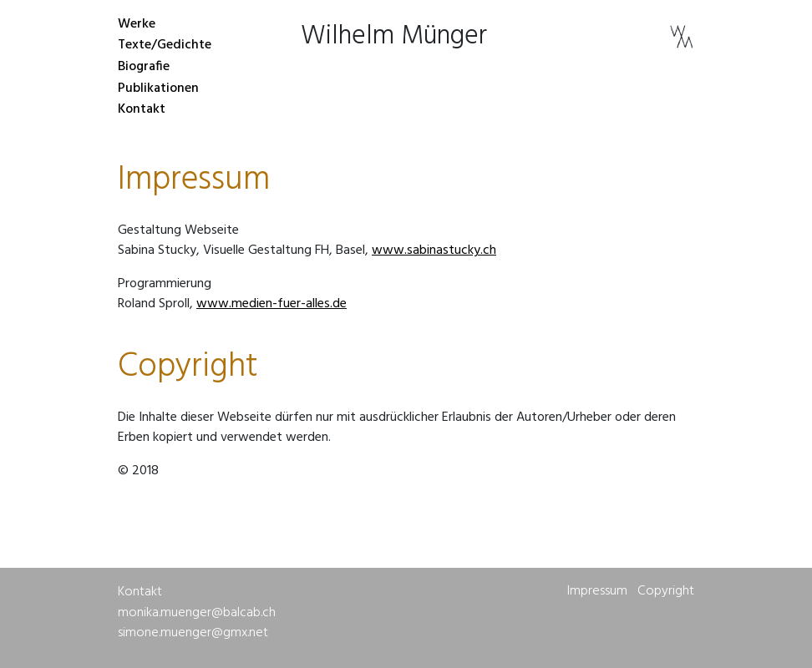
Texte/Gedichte (165, 46)
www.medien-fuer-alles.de (272, 304)
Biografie (144, 67)
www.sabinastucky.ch (434, 250)
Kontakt (142, 109)
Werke (137, 24)
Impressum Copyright (631, 591)
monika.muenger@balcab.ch (197, 613)
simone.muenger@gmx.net (193, 633)
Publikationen (158, 89)
